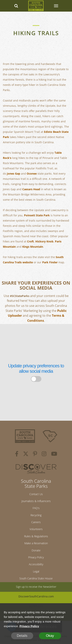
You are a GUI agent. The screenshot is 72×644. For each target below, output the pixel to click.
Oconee (32, 174)
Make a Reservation (36, 543)
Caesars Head (31, 189)
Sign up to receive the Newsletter (36, 587)
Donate (36, 550)
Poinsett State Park (37, 215)
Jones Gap (14, 174)
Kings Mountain (33, 247)
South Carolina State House (36, 578)
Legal (36, 571)
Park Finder (50, 262)
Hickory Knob (44, 241)
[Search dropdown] (16, 6)
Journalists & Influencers (36, 501)
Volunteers (36, 529)
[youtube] (54, 454)
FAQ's (36, 508)
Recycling (36, 515)
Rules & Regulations (36, 536)
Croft (30, 241)
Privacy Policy (36, 557)
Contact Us (36, 494)
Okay (50, 636)
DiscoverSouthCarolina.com (36, 596)
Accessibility (36, 564)
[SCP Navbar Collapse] (56, 6)
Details (22, 636)
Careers (36, 522)
